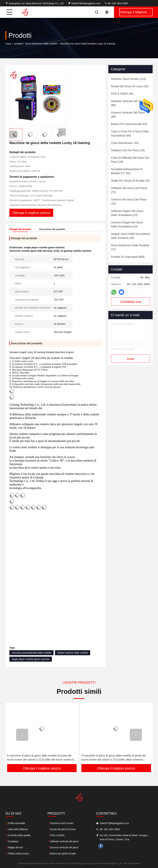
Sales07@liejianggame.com (84, 3)
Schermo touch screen (62, 823)
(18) (130, 160)
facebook (101, 846)
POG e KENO (57, 835)
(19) (128, 150)
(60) (128, 115)
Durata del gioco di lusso (63, 829)
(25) (129, 202)
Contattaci (13, 841)
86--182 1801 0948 (116, 3)
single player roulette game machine (31, 659)
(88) (128, 103)
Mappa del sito (15, 847)
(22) (127, 213)
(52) (129, 124)
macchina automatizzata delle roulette (31, 653)
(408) (128, 257)
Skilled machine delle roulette (73, 653)
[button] (62, 132)
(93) (130, 133)
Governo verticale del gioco (64, 847)
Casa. (8, 44)
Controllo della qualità (19, 835)
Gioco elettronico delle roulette (41, 44)
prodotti (18, 44)
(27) (130, 247)
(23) (130, 86)
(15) (127, 224)
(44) (122, 94)
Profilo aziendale (16, 823)
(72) (129, 190)
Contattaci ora (131, 302)
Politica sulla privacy (18, 854)
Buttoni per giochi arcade (63, 854)
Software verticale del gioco (64, 841)
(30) (127, 171)
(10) (130, 181)
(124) (128, 79)
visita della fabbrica (18, 829)
